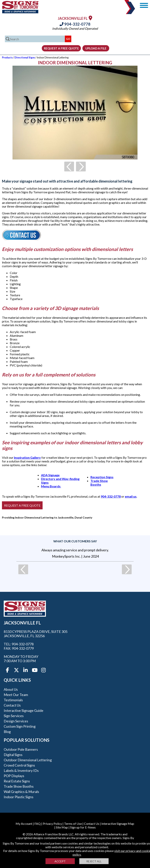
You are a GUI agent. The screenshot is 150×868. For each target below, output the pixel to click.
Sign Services (14, 716)
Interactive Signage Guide (24, 710)
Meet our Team (16, 695)
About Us (11, 689)
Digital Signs (13, 755)
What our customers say (75, 541)
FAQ (37, 824)
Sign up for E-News (83, 827)
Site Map (62, 827)
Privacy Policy (52, 824)
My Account (24, 824)
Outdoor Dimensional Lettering (28, 760)
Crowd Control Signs (19, 765)
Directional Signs (25, 57)
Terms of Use (73, 824)
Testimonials (13, 700)
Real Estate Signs (17, 781)
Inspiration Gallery (27, 457)
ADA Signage (50, 475)
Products (7, 57)
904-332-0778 (75, 24)
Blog (7, 732)
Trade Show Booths (99, 483)
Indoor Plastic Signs (19, 797)
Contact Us (12, 705)
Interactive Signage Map (118, 824)
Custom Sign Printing (20, 726)
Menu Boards (51, 486)
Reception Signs (102, 477)
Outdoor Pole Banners (21, 749)
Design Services (16, 721)
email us (131, 496)
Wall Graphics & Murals (21, 792)
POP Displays (14, 776)
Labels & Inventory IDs (21, 770)
